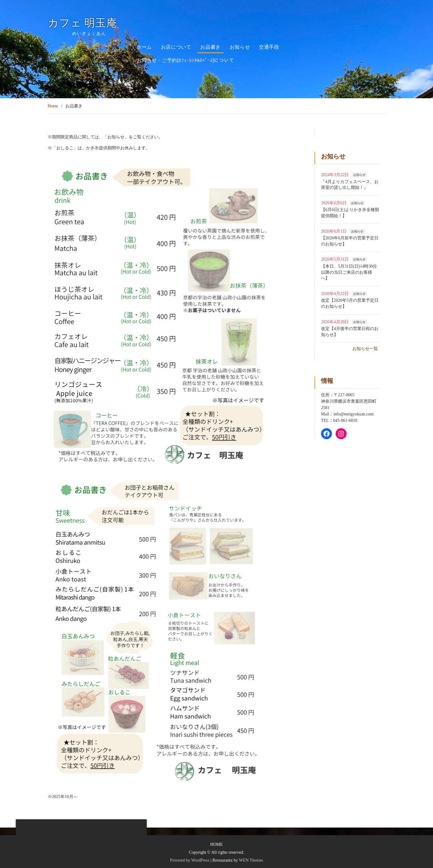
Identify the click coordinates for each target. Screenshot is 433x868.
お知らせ (240, 47)
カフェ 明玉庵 (88, 23)
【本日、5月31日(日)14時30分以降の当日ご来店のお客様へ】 (349, 272)
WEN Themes (251, 860)
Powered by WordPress (190, 860)
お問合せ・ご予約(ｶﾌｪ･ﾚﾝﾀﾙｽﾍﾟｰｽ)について (185, 60)
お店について (176, 47)
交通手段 (269, 47)
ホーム (144, 47)
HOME (216, 844)
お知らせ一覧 (365, 349)
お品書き (210, 47)
